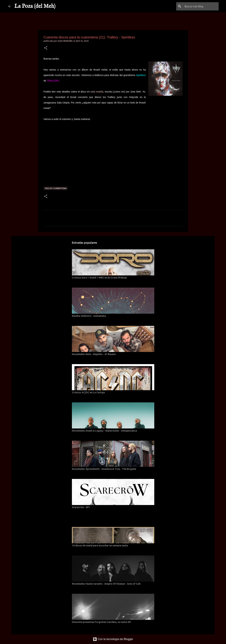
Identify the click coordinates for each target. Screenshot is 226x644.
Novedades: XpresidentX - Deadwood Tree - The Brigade (104, 469)
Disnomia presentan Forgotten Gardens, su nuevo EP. (102, 622)
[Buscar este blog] (201, 6)
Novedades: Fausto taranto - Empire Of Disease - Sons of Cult (106, 584)
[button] (46, 48)
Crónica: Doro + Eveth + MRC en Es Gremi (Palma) (99, 278)
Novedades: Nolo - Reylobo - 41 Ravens (94, 354)
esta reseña (97, 92)
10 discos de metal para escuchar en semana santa (100, 546)
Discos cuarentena (56, 188)
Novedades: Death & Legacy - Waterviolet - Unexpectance (104, 431)
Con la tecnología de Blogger (113, 639)
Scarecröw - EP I (81, 507)
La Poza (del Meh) (35, 6)
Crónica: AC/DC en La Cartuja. (89, 392)
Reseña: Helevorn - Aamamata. (89, 316)
